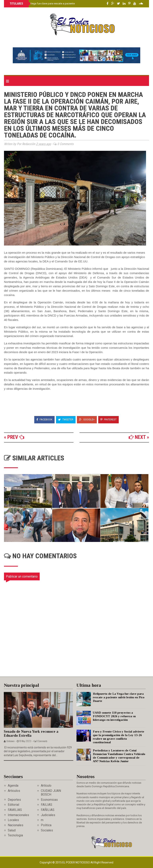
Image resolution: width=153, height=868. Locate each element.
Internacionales (18, 815)
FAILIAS (47, 805)
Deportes (14, 800)
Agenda (13, 786)
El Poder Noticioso (76, 862)
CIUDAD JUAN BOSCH (51, 793)
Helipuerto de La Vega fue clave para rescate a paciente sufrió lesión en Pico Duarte (58, 3)
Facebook (44, 419)
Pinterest (108, 419)
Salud (12, 830)
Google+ (87, 419)
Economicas (49, 800)
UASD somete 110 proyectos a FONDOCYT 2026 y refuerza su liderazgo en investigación (114, 716)
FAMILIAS (15, 810)
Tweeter (66, 419)
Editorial (13, 805)
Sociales (47, 830)
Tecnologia (15, 835)
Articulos (14, 791)
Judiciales (48, 815)
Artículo (46, 786)
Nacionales (16, 825)
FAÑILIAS (48, 810)
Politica (46, 825)
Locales (13, 820)
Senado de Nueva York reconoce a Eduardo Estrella (31, 734)
